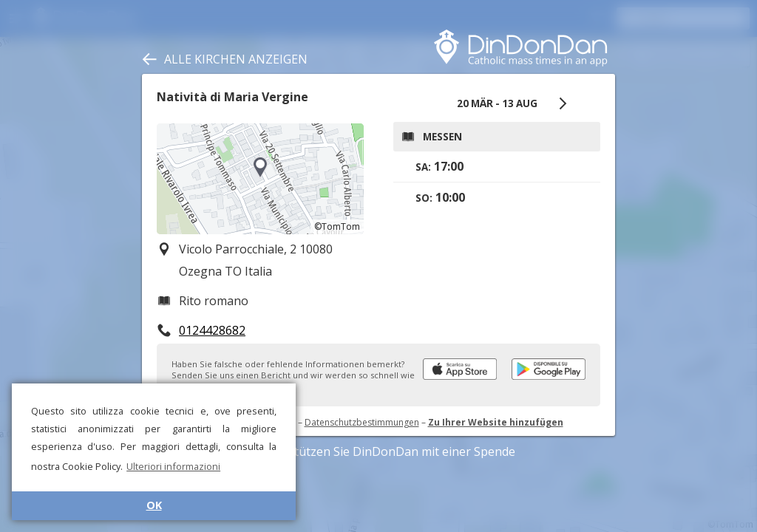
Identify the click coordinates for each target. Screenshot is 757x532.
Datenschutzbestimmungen (362, 422)
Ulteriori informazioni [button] (173, 466)
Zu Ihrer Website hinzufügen (496, 422)
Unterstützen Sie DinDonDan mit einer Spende (379, 451)
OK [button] (154, 505)
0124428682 (212, 330)
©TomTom (337, 226)
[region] (260, 179)
